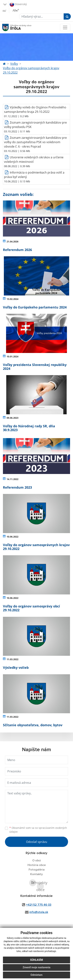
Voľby (14, 64)
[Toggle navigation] (65, 27)
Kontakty (36, 874)
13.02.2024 (12, 299)
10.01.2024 (12, 356)
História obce (37, 865)
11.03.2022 (12, 659)
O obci (37, 860)
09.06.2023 (12, 418)
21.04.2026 (12, 241)
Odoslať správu (37, 842)
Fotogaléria (37, 870)
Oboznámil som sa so (38, 830)
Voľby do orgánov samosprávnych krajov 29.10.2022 (31, 70)
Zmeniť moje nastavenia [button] (36, 969)
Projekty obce (40, 886)
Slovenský (18, 4)
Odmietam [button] (36, 976)
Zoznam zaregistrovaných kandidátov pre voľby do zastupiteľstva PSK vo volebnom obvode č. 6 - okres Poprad (35, 142)
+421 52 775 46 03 (39, 905)
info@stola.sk (39, 912)
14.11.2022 (12, 479)
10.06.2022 (12, 537)
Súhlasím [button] (36, 961)
